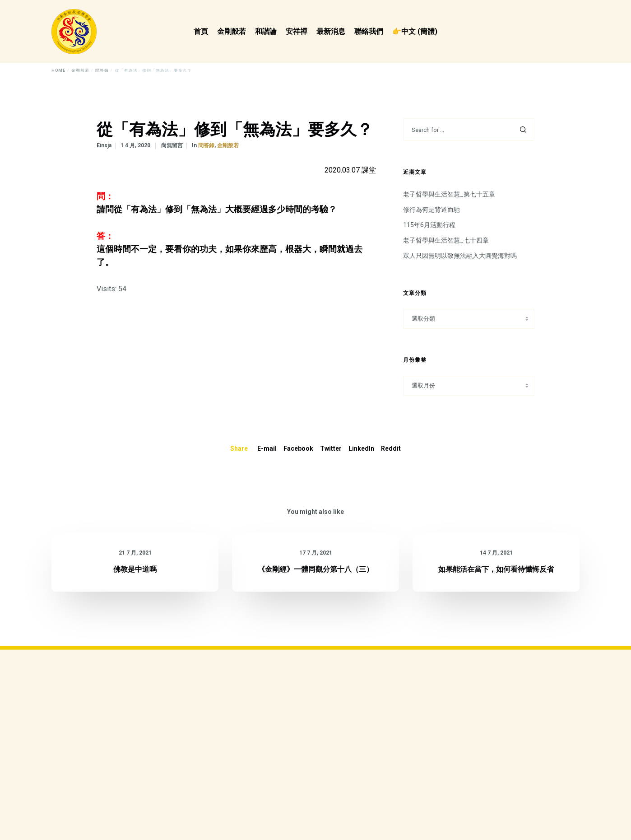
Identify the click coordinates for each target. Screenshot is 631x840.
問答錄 (206, 145)
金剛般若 (228, 145)
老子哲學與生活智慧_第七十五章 (449, 194)
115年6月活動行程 (429, 225)
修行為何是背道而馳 (431, 210)
